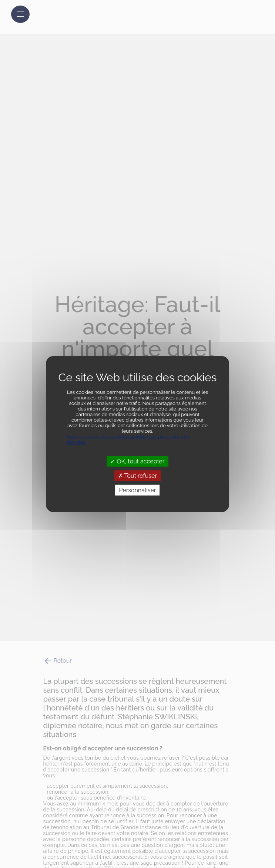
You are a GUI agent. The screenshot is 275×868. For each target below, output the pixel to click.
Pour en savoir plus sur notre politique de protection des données (128, 439)
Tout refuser (137, 475)
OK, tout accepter (137, 461)
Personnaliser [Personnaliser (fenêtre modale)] (137, 490)
